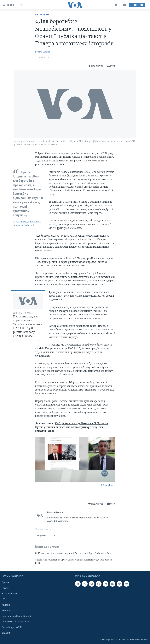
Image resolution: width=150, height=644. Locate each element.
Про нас (6, 583)
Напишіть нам (9, 594)
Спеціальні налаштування (16, 622)
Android (6, 605)
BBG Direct (7, 611)
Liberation (88, 330)
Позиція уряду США (12, 627)
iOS (4, 599)
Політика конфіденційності (16, 616)
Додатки (6, 633)
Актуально (42, 15)
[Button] (96, 66)
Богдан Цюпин (43, 52)
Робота (5, 588)
